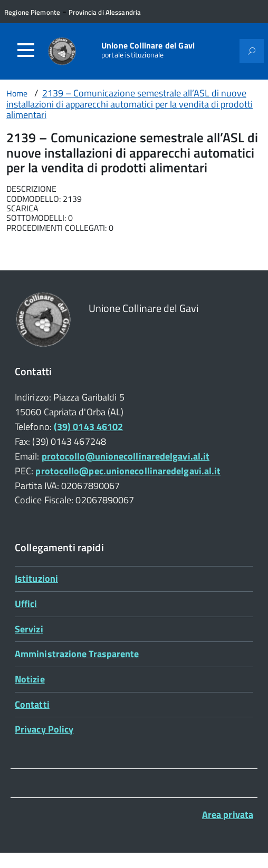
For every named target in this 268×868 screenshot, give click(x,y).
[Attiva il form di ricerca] (252, 51)
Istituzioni (36, 578)
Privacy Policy (44, 729)
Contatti (32, 704)
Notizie (30, 679)
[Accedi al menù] (26, 50)
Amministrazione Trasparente (77, 654)
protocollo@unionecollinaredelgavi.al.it (126, 456)
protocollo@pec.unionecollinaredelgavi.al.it (128, 471)
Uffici (26, 604)
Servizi (29, 629)
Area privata (228, 815)
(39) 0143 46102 (88, 427)
